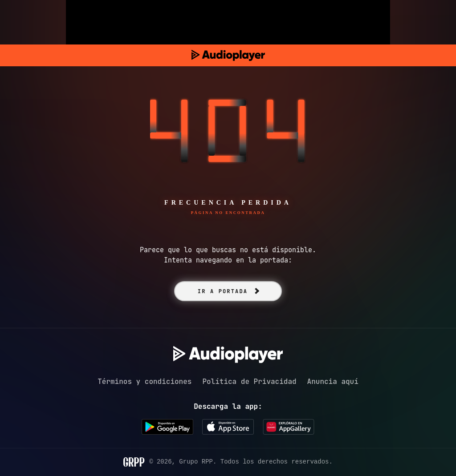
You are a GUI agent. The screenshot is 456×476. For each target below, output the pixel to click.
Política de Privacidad (249, 381)
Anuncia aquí (333, 381)
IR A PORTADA (223, 291)
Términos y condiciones (145, 381)
